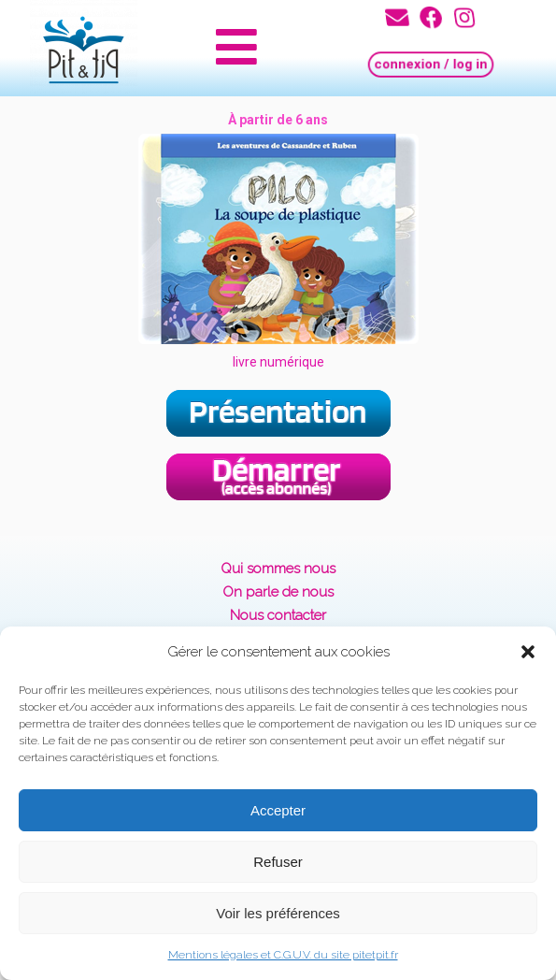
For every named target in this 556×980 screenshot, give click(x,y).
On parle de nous (278, 592)
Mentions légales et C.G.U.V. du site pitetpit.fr (283, 955)
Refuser (278, 862)
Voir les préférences (278, 913)
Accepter (278, 810)
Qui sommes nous (278, 569)
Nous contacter (278, 615)
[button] (528, 652)
